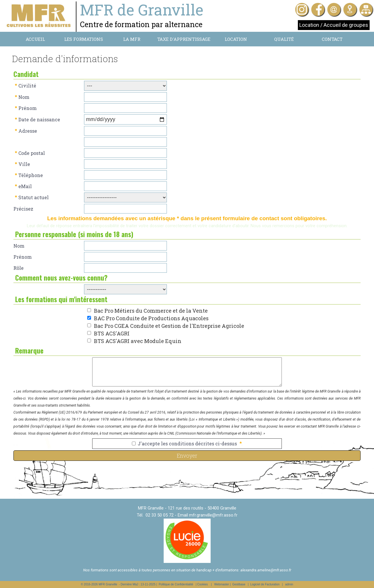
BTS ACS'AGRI (112, 333)
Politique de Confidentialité (176, 584)
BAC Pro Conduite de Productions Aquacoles (151, 318)
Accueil (35, 39)
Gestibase (239, 584)
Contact (332, 39)
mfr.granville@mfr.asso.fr (213, 515)
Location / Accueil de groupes (334, 25)
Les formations (84, 39)
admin (289, 584)
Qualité (284, 39)
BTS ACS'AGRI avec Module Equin (138, 341)
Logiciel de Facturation (265, 584)
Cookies (202, 584)
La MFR (132, 39)
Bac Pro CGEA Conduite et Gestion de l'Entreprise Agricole (169, 326)
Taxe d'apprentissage (184, 39)
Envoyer (187, 456)
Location (236, 39)
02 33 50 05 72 (160, 515)
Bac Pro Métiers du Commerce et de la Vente (151, 311)
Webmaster (222, 584)
